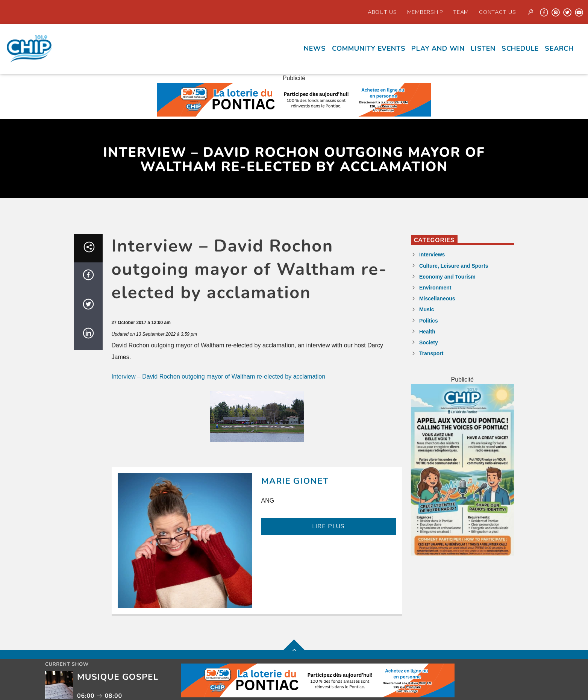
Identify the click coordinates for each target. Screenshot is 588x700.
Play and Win (438, 48)
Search (559, 48)
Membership (425, 12)
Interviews (432, 255)
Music (427, 309)
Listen (483, 48)
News (315, 48)
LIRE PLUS (328, 526)
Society (429, 342)
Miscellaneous (437, 298)
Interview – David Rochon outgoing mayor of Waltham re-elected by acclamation (219, 377)
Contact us (497, 12)
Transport (431, 353)
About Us (382, 12)
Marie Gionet (295, 481)
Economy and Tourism (447, 277)
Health (427, 332)
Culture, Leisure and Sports (454, 266)
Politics (429, 321)
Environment (435, 288)
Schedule (520, 48)
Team (461, 12)
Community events (369, 48)
